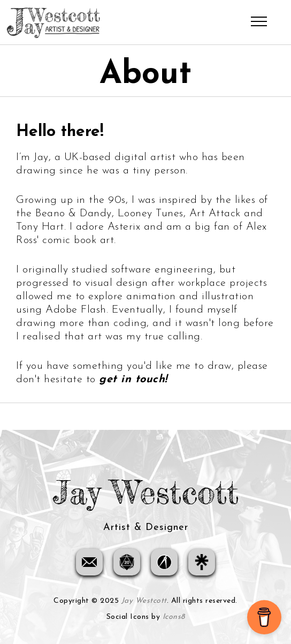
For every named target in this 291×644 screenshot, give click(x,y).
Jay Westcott (144, 601)
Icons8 (174, 617)
